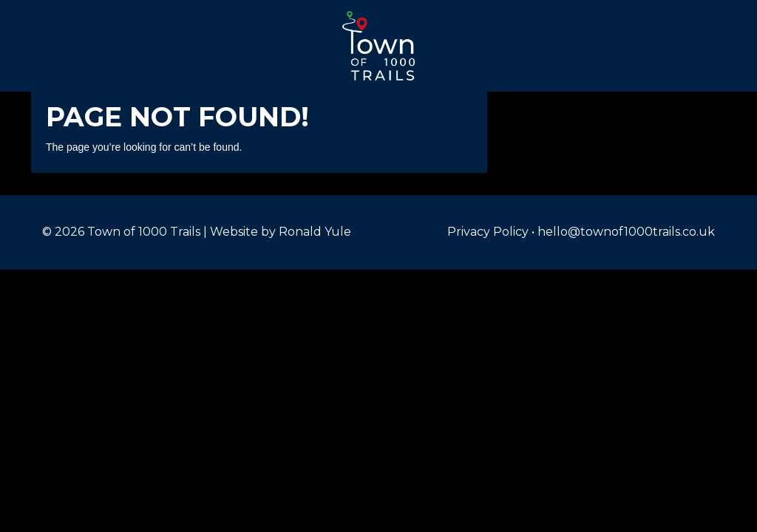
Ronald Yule (315, 232)
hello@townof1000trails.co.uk (626, 232)
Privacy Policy (488, 232)
